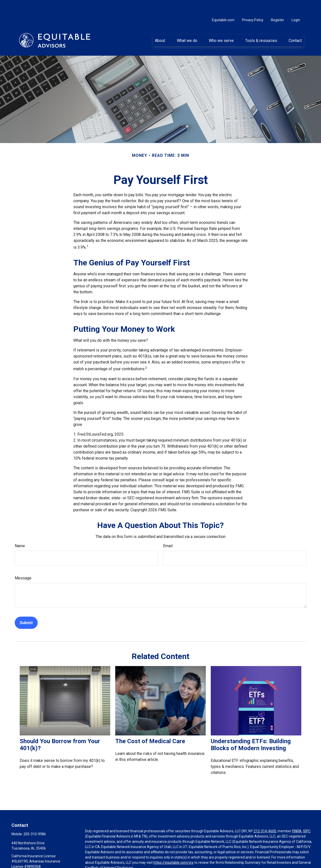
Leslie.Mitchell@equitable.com (35, 860)
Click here (93, 858)
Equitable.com (223, 5)
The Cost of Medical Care (150, 726)
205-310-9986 (35, 819)
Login (296, 5)
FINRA (297, 816)
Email (168, 531)
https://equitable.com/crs (173, 848)
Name (20, 531)
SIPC (307, 816)
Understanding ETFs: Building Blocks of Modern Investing (251, 730)
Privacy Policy (253, 5)
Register (277, 5)
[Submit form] (26, 608)
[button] (160, 25)
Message (23, 563)
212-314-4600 (265, 816)
